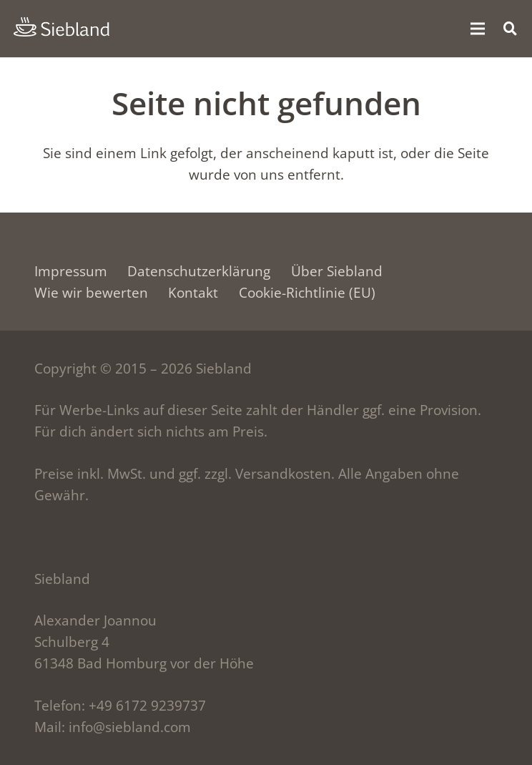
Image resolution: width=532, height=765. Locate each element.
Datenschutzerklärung (199, 271)
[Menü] (477, 29)
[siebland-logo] (61, 27)
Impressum (71, 271)
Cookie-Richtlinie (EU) (307, 293)
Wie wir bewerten (91, 293)
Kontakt (193, 293)
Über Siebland (337, 271)
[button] (511, 28)
